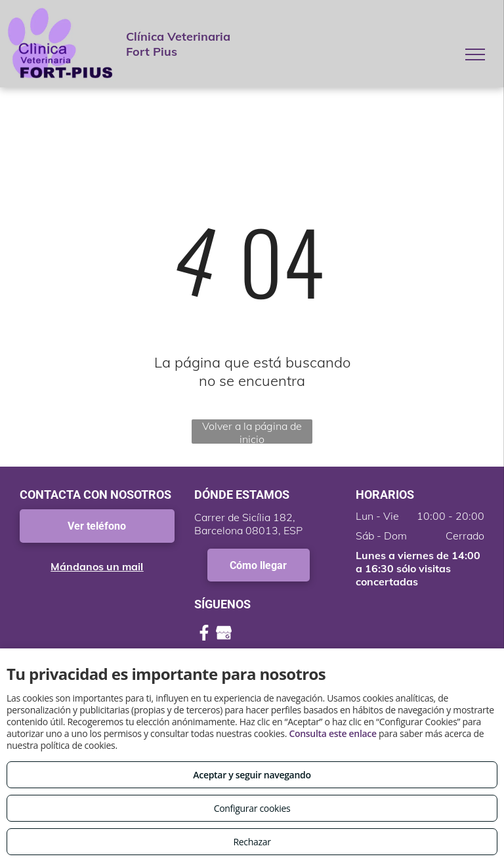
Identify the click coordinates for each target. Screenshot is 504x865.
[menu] (475, 54)
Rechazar (252, 842)
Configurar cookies (252, 808)
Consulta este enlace (332, 733)
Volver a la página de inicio (252, 432)
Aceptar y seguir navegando (252, 775)
